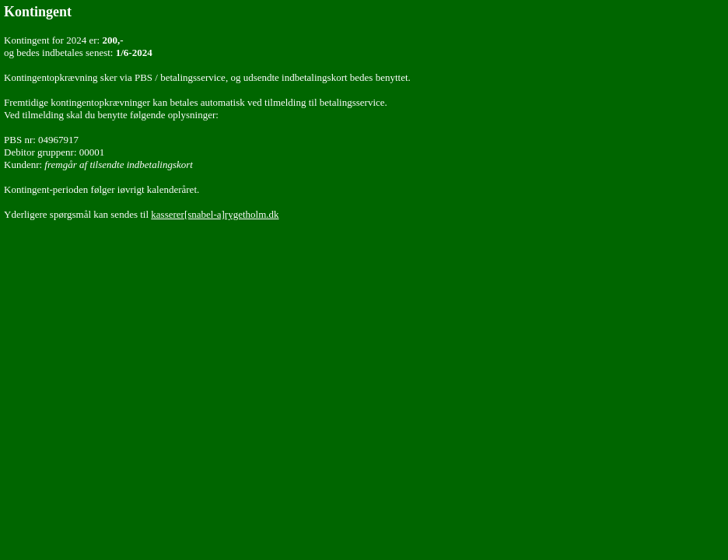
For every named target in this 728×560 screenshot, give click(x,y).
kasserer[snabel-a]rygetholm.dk (215, 214)
